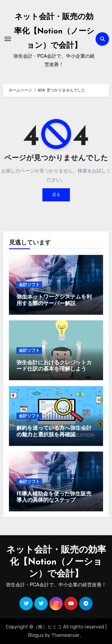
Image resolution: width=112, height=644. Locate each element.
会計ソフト (29, 285)
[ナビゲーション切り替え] (8, 39)
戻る (56, 195)
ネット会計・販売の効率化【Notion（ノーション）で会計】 (54, 32)
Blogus (36, 635)
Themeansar (65, 635)
